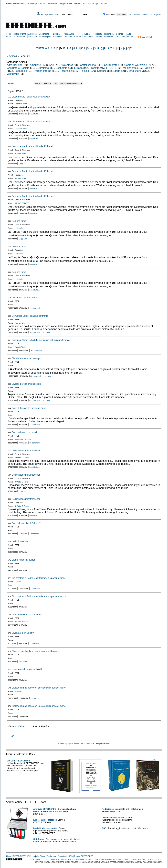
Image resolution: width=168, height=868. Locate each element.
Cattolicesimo (19, 37)
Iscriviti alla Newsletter (45, 828)
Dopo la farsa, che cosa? (24, 432)
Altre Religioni (45, 37)
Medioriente (44, 34)
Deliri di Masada (20, 541)
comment (36, 698)
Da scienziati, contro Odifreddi (27, 669)
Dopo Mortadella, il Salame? (26, 523)
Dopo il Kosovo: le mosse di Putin (29, 408)
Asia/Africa (67, 65)
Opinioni (99, 37)
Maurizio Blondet (21, 323)
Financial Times (21, 104)
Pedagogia (88, 37)
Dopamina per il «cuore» (24, 298)
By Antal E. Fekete (22, 458)
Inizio (15, 726)
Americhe (33, 34)
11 (27, 726)
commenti (36, 308)
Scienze (120, 34)
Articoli (13, 56)
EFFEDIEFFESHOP (16, 4)
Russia (87, 34)
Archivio (31, 4)
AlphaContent (73, 744)
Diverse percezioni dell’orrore (26, 384)
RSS (104, 828)
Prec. (23, 726)
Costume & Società (72, 37)
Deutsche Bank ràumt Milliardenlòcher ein (33, 146)
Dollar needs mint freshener (26, 451)
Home (9, 34)
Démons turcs (19, 221)
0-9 (47, 48)
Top (12, 736)
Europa (56, 34)
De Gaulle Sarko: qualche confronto (30, 316)
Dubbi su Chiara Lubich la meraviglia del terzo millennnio (41, 340)
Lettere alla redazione (44, 820)
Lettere (130, 37)
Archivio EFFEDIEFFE (45, 809)
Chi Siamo (41, 4)
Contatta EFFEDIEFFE (113, 817)
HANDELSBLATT (22, 153)
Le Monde (19, 228)
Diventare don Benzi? (23, 633)
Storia (9, 37)
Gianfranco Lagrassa (23, 439)
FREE (110, 68)
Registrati (158, 15)
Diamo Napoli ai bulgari (24, 560)
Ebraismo (33, 37)
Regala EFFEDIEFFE (70, 4)
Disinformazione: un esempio (26, 358)
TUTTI (40, 48)
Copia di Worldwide (136, 65)
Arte (129, 34)
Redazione (53, 4)
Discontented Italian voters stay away (31, 97)
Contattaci (102, 4)
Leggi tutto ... (35, 114)
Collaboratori (111, 65)
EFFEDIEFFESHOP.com (18, 761)
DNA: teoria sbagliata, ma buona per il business (36, 651)
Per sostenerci (89, 4)
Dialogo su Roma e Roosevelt (27, 615)
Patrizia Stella (20, 347)
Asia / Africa (69, 34)
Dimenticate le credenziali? (140, 15)
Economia (58, 37)
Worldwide (109, 37)
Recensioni (109, 34)
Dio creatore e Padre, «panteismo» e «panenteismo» (39, 578)
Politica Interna (19, 34)
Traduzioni (121, 37)
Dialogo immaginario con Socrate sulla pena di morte (39, 688)
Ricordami (110, 15)
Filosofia (99, 34)
